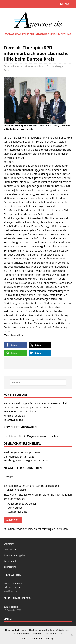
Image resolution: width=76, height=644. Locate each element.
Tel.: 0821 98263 (13, 420)
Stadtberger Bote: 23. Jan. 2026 (22, 452)
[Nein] (72, 635)
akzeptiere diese (15, 490)
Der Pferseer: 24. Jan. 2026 (19, 457)
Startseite (9, 544)
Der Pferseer (13, 508)
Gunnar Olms (36, 66)
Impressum (10, 567)
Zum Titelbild (11, 607)
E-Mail (8, 477)
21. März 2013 (14, 66)
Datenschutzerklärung (31, 486)
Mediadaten (10, 550)
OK (24, 639)
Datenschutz (10, 561)
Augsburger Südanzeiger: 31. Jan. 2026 (26, 460)
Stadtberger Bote (15, 512)
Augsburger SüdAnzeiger (20, 504)
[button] (16, 345)
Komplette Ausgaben (15, 555)
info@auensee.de (13, 591)
